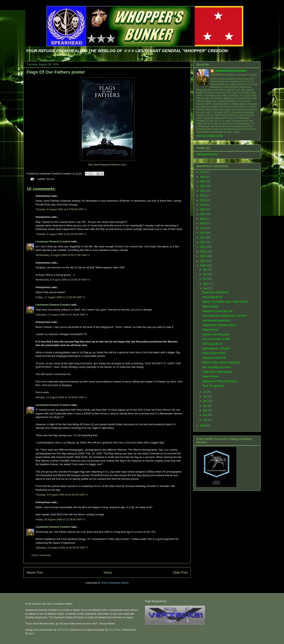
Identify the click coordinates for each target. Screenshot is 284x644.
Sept (206, 284)
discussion (137, 310)
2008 (203, 256)
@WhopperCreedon (207, 154)
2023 (203, 186)
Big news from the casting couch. (220, 381)
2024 (203, 181)
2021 (203, 195)
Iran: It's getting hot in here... (217, 367)
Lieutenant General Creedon (53, 241)
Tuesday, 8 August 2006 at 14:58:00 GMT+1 (61, 209)
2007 (203, 261)
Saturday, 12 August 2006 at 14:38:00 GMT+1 (62, 315)
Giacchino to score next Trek (217, 311)
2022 (203, 191)
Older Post (180, 573)
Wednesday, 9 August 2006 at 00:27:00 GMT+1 (63, 255)
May (206, 401)
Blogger (30, 633)
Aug (205, 288)
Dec (205, 270)
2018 (203, 209)
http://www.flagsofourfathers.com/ (107, 165)
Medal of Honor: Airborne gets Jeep (221, 362)
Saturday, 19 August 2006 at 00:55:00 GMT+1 (62, 548)
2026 (203, 172)
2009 (203, 252)
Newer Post (35, 573)
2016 (203, 219)
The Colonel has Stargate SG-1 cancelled (224, 316)
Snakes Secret (210, 330)
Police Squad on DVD (214, 353)
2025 (203, 177)
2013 (203, 233)
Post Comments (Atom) (115, 583)
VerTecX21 (63, 630)
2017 (203, 214)
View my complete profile (210, 136)
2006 (203, 266)
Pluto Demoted (210, 307)
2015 (203, 223)
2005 (203, 426)
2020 (203, 200)
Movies (51, 179)
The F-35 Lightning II (213, 386)
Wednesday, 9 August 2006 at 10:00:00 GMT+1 (63, 280)
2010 (203, 247)
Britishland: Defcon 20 (214, 358)
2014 (203, 228)
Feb (205, 415)
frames (97, 486)
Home (108, 573)
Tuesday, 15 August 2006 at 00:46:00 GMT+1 (62, 495)
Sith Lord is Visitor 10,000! (216, 339)
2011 (203, 242)
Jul (205, 392)
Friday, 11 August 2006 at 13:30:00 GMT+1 (60, 297)
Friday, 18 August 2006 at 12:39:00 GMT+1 (60, 519)
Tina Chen (115, 630)
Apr (205, 406)
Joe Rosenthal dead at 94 (216, 321)
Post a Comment (41, 555)
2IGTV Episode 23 (212, 344)
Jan (205, 420)
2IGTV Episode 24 (212, 297)
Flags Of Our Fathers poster (56, 72)
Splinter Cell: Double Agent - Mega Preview (225, 302)
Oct (205, 279)
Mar (205, 410)
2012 (203, 238)
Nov (205, 274)
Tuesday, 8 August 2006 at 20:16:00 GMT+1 (61, 234)
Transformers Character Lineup (219, 325)
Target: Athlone (210, 376)
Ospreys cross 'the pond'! (216, 334)
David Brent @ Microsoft (215, 292)
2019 (203, 205)
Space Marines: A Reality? (216, 348)
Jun (205, 396)
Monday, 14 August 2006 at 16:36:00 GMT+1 (61, 397)
